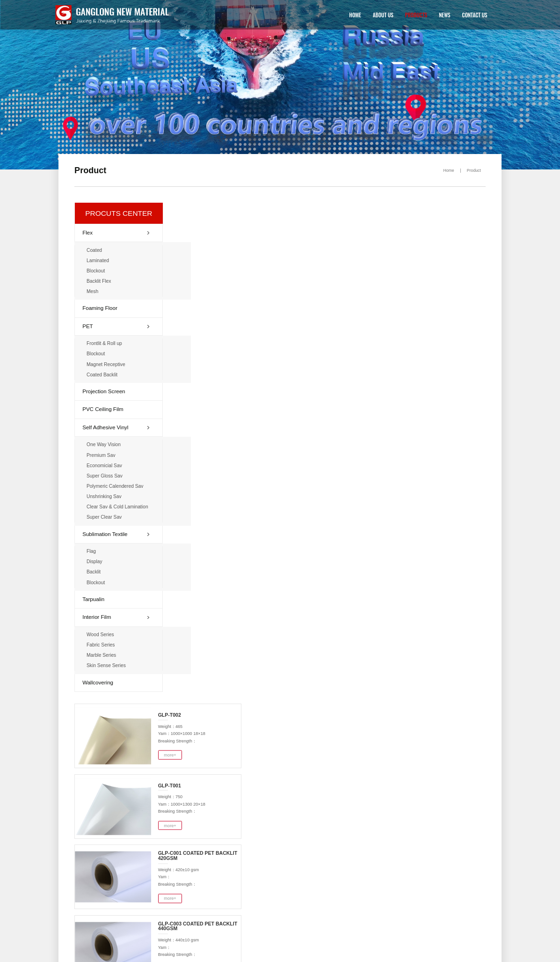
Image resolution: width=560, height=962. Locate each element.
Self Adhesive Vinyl (116, 426)
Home (447, 169)
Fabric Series (102, 643)
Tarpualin (95, 597)
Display (96, 560)
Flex (116, 233)
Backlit (95, 570)
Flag (93, 549)
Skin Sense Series (107, 663)
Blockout (97, 271)
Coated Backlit (103, 374)
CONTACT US (471, 15)
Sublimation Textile (116, 532)
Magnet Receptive (107, 364)
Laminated (99, 261)
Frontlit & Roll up (106, 343)
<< (405, 514)
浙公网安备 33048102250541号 (52, 954)
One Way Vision (105, 444)
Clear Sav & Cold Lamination (118, 505)
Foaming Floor (102, 308)
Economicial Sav (106, 465)
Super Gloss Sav (106, 474)
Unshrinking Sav (105, 495)
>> (477, 514)
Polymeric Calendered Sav (116, 485)
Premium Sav (102, 454)
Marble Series (103, 653)
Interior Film (116, 615)
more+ (269, 249)
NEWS (441, 15)
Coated (96, 251)
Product (472, 169)
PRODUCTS (412, 15)
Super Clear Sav (105, 516)
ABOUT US (379, 15)
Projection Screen (105, 391)
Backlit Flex (100, 281)
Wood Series (102, 632)
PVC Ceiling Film (105, 409)
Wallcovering (100, 679)
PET (116, 326)
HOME (352, 15)
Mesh (94, 291)
